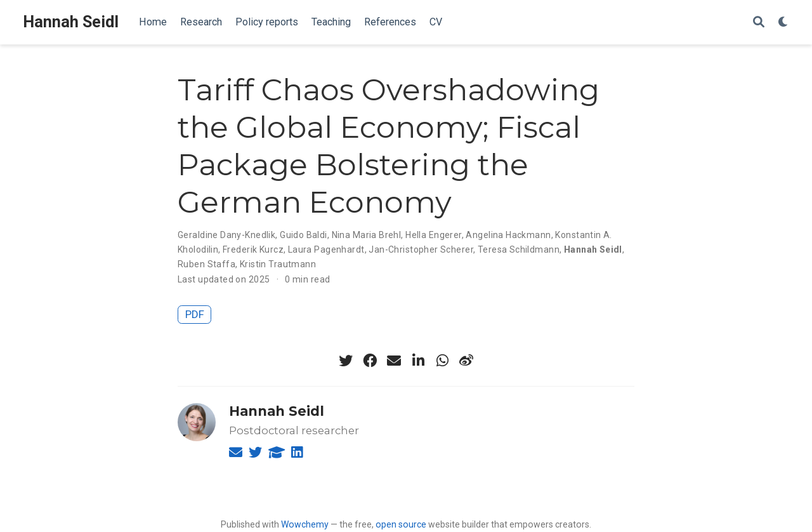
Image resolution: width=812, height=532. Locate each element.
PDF (195, 314)
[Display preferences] (783, 23)
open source (401, 524)
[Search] (759, 23)
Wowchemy (305, 524)
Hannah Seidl (71, 22)
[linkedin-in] (418, 361)
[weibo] (466, 361)
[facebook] (370, 361)
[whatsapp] (442, 361)
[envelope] (394, 361)
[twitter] (346, 361)
